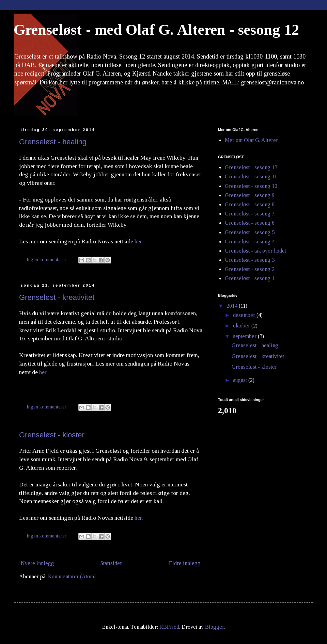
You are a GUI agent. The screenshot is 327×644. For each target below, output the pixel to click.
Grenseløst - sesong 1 (250, 278)
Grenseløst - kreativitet (57, 297)
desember (245, 315)
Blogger (214, 627)
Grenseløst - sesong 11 (251, 176)
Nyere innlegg (37, 563)
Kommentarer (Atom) (72, 576)
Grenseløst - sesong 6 (250, 223)
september (245, 336)
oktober (242, 326)
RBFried (169, 627)
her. (139, 241)
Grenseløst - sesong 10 (251, 186)
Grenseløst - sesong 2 (250, 269)
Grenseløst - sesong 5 (250, 232)
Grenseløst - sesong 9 (250, 195)
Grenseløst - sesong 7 (250, 214)
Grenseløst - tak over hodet (255, 251)
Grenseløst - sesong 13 (251, 167)
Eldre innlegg (185, 563)
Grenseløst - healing (53, 142)
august (241, 380)
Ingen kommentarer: (48, 259)
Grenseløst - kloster (52, 435)
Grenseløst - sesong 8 (250, 204)
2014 (233, 306)
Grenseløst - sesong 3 (250, 260)
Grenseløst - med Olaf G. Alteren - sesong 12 (156, 30)
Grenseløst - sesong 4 (250, 242)
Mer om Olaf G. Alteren (252, 140)
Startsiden (112, 563)
